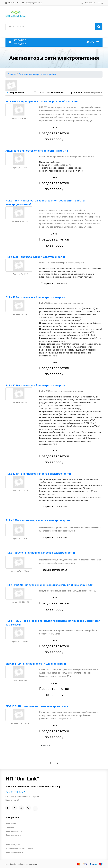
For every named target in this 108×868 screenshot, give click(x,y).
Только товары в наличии (51, 93)
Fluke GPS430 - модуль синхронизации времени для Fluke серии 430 (49, 585)
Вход (100, 3)
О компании (11, 824)
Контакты (10, 827)
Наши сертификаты (14, 852)
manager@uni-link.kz (34, 3)
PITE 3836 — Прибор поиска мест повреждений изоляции (42, 102)
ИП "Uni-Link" (22, 779)
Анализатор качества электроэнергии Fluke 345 (37, 151)
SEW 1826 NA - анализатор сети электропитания (37, 706)
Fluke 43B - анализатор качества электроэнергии (38, 520)
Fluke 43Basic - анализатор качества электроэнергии (40, 553)
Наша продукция (13, 845)
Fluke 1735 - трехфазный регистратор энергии (35, 257)
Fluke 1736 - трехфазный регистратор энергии (35, 297)
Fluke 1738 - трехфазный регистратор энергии (35, 386)
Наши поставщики (14, 831)
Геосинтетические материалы (19, 848)
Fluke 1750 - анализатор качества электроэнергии (38, 474)
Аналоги (46, 745)
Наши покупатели (13, 835)
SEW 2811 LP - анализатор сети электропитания (36, 664)
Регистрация (90, 3)
